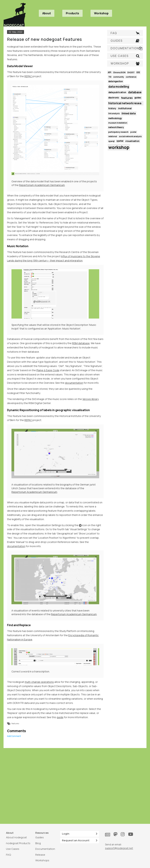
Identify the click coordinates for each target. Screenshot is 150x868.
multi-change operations (39, 682)
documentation (74, 383)
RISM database (81, 343)
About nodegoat (16, 837)
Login (80, 834)
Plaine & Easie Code (48, 370)
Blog (38, 843)
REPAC (28, 76)
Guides (40, 837)
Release (40, 855)
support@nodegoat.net (119, 848)
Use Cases (13, 849)
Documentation (45, 849)
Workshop (101, 13)
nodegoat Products (18, 843)
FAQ (8, 855)
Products (72, 13)
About (47, 13)
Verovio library (91, 399)
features (15, 723)
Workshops (42, 860)
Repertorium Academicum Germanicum (42, 185)
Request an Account (80, 841)
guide (60, 717)
